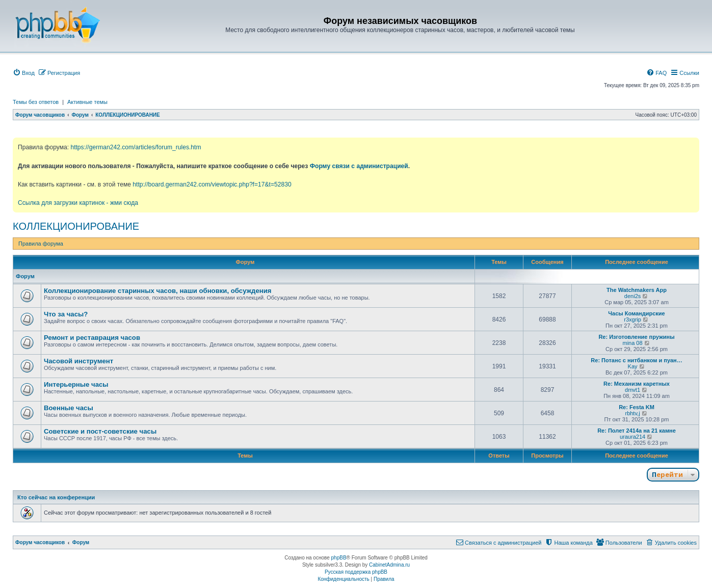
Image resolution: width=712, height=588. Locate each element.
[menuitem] (24, 73)
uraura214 (632, 437)
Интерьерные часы (76, 384)
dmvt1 (632, 390)
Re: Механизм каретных (637, 384)
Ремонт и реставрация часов (92, 338)
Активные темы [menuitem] (87, 102)
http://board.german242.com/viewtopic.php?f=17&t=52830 (212, 184)
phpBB (339, 558)
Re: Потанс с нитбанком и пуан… (636, 360)
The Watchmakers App (637, 290)
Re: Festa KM (637, 407)
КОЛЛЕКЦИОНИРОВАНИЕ (76, 226)
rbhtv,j (632, 413)
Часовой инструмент (78, 361)
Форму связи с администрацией (359, 166)
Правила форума (41, 244)
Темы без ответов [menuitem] (36, 102)
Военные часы (69, 408)
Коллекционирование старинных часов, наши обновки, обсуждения (157, 291)
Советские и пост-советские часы (100, 431)
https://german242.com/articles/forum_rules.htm (136, 147)
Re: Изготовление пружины (636, 337)
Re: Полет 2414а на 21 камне (637, 431)
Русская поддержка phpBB (356, 572)
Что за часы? (66, 314)
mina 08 (632, 343)
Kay (633, 366)
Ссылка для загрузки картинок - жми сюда (78, 203)
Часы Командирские (636, 313)
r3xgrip (632, 319)
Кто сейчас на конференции (56, 497)
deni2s (632, 296)
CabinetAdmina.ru (389, 565)
